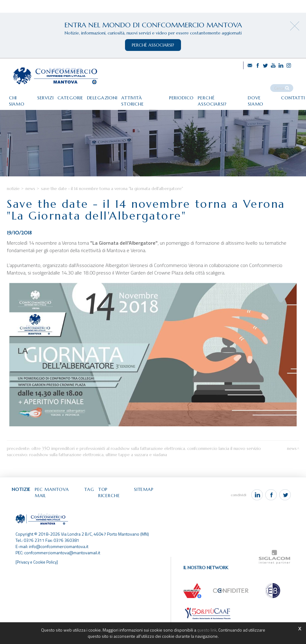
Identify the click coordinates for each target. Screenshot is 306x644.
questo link (207, 630)
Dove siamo (276, 93)
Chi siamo (16, 93)
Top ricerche (126, 514)
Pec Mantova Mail (64, 514)
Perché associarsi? (232, 93)
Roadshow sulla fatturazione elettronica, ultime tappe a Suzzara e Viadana (98, 479)
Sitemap (158, 514)
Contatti (15, 106)
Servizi (43, 93)
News (30, 210)
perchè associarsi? (153, 45)
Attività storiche (148, 93)
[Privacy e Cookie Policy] (38, 581)
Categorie (70, 93)
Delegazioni (104, 93)
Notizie (13, 210)
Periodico (190, 93)
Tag (99, 514)
